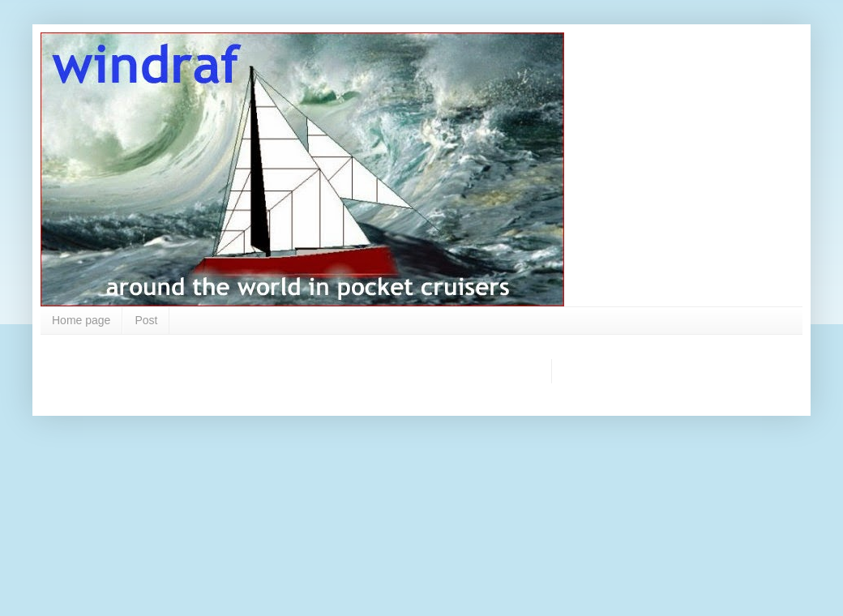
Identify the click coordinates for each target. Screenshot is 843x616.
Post (146, 320)
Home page (81, 320)
